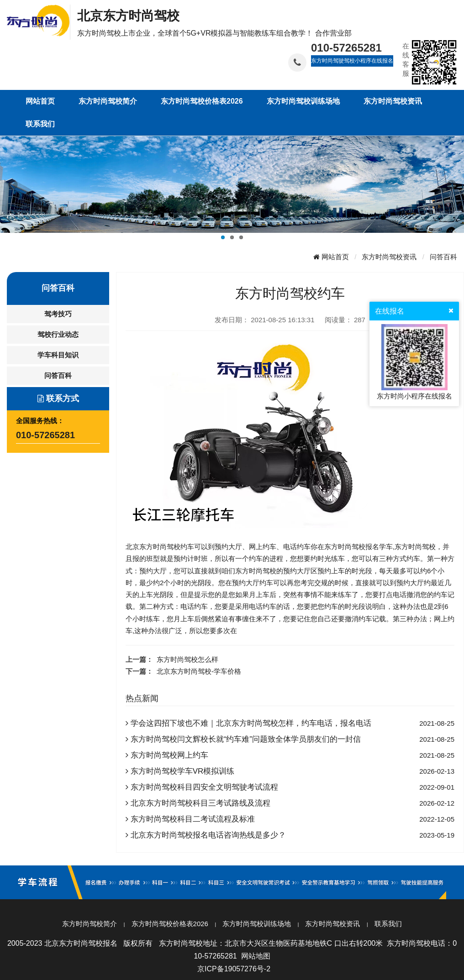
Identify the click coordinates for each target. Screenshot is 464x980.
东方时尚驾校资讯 (389, 257)
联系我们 (388, 924)
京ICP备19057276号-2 (234, 969)
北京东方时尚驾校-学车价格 (199, 671)
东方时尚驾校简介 (90, 924)
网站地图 (256, 956)
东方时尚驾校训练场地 (257, 924)
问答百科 (443, 257)
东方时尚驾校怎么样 (187, 659)
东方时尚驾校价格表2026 (170, 924)
